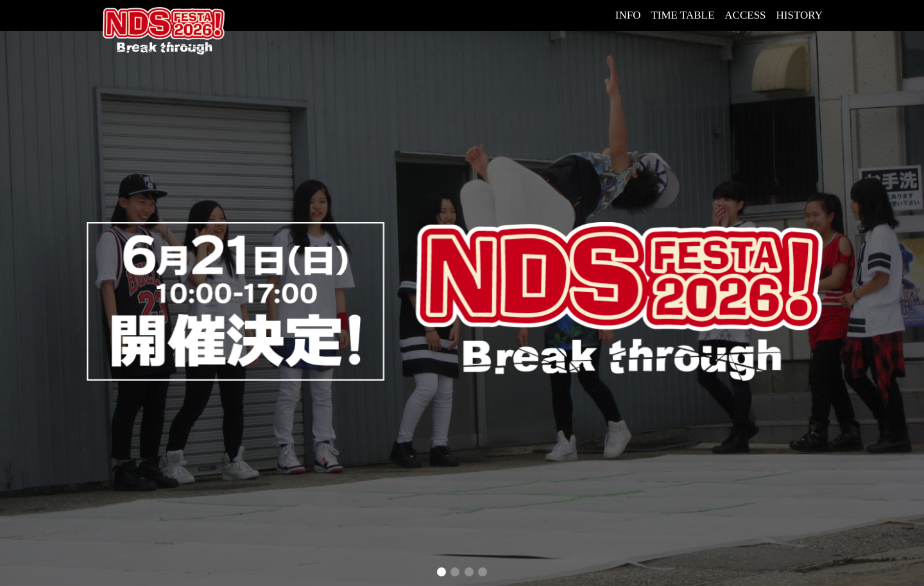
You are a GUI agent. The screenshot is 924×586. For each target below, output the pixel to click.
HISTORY (800, 15)
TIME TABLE (682, 15)
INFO (628, 15)
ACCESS (745, 15)
